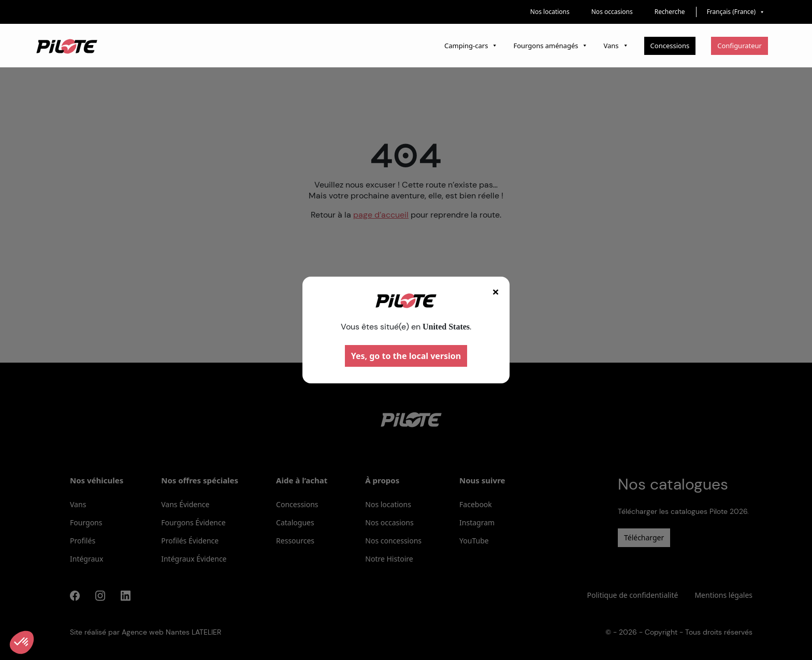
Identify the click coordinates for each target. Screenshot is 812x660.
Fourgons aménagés (550, 46)
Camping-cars (471, 46)
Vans (616, 46)
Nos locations (550, 12)
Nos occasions (612, 12)
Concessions (670, 46)
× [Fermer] (496, 291)
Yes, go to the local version (406, 356)
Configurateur (740, 46)
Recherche (670, 12)
